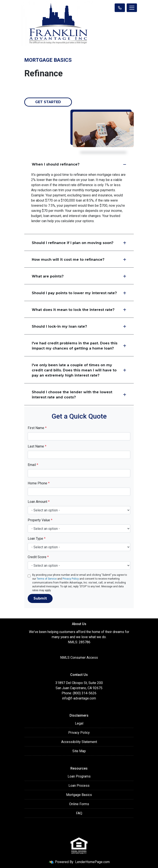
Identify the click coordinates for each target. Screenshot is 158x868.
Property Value (40, 520)
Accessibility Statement (79, 742)
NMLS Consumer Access (79, 658)
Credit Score (38, 557)
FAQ (79, 813)
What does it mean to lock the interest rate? (79, 310)
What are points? (79, 276)
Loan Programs (79, 776)
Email (33, 465)
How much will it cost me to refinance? (79, 260)
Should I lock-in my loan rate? (79, 326)
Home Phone (39, 483)
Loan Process (79, 786)
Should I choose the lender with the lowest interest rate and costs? (79, 395)
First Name (37, 428)
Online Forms (79, 804)
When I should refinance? (79, 164)
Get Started (48, 102)
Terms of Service (47, 579)
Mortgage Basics (79, 795)
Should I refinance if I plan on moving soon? (79, 243)
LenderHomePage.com (92, 862)
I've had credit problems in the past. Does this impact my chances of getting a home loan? (79, 346)
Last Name (37, 446)
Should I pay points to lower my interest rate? (79, 293)
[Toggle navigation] (132, 8)
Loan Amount (39, 502)
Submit (40, 598)
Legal (79, 723)
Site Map (79, 751)
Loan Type (37, 539)
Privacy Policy (71, 579)
